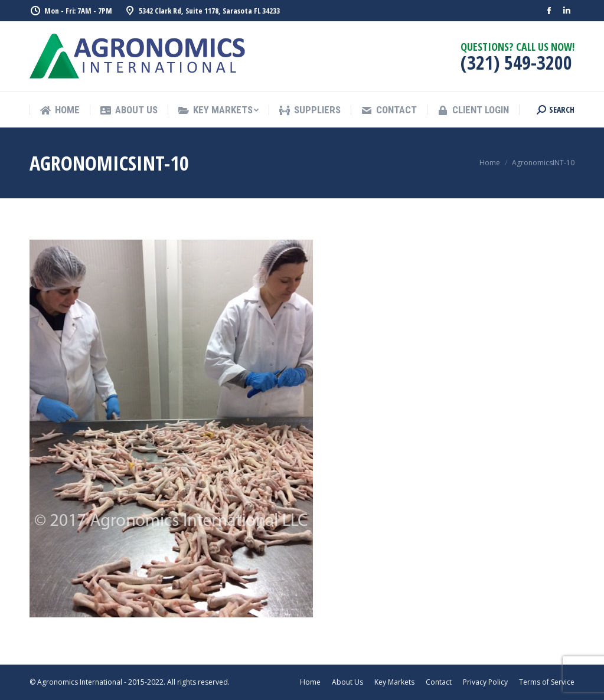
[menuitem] (60, 110)
